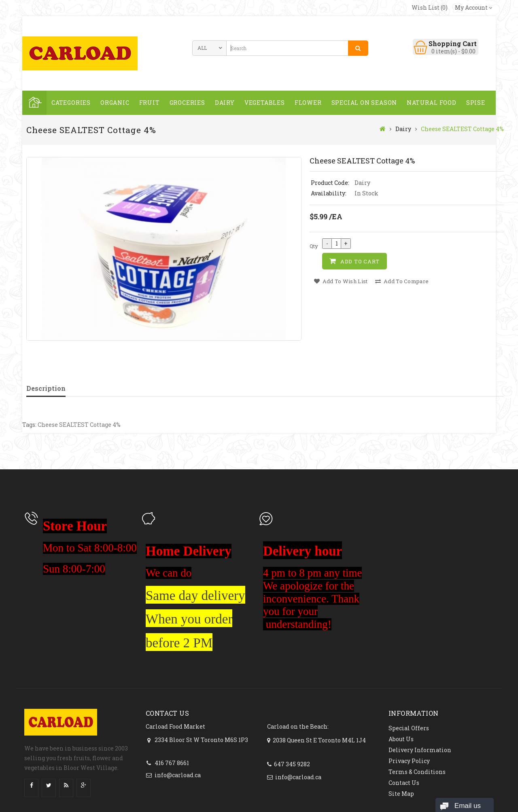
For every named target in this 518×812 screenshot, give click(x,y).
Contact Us (404, 783)
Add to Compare (402, 281)
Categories (71, 103)
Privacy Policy (409, 761)
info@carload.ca (178, 775)
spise (476, 103)
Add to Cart (360, 261)
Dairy (225, 103)
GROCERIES (187, 103)
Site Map (401, 794)
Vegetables (265, 103)
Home (34, 103)
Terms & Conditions (417, 772)
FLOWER (308, 103)
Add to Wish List (341, 281)
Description (46, 388)
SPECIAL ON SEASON (364, 103)
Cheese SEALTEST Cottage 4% (462, 129)
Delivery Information (420, 750)
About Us (401, 739)
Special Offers (409, 728)
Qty (314, 246)
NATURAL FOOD (432, 103)
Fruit (150, 103)
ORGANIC (115, 103)
